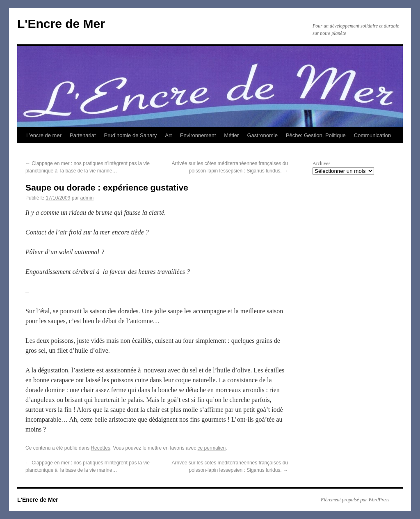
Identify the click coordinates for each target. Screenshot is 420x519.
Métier (231, 135)
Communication (372, 135)
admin (87, 198)
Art (168, 135)
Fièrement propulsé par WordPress (355, 500)
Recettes (100, 448)
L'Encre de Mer (61, 24)
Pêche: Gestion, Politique (316, 135)
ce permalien (212, 448)
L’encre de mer (44, 135)
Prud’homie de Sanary (131, 135)
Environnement (198, 135)
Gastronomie (262, 135)
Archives (321, 163)
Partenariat (83, 135)
